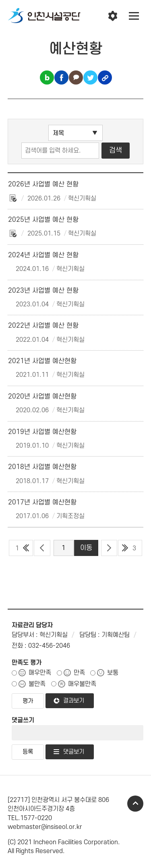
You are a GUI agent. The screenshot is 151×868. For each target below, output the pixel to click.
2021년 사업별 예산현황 (42, 361)
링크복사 (105, 77)
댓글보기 (74, 752)
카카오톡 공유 (76, 77)
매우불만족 (82, 684)
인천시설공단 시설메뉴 (113, 16)
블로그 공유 (47, 77)
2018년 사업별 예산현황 (42, 467)
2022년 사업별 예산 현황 (43, 326)
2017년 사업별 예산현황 (42, 502)
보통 (113, 673)
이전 (42, 548)
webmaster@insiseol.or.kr (45, 827)
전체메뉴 (134, 16)
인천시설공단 (44, 16)
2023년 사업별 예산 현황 (43, 291)
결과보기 (74, 701)
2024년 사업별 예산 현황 (43, 255)
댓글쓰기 (23, 720)
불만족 (37, 684)
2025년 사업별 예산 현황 (43, 220)
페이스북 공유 (61, 77)
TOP (135, 804)
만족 (79, 673)
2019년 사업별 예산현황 (42, 432)
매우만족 (40, 673)
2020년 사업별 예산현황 (42, 397)
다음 (109, 548)
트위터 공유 (90, 77)
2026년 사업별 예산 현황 (43, 184)
